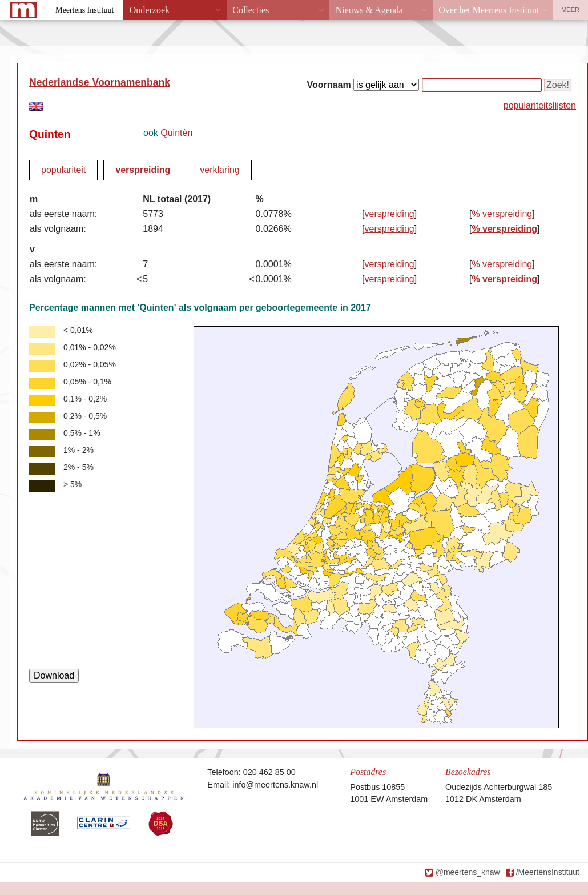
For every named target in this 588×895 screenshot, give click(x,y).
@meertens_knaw (468, 872)
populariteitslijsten (540, 105)
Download (54, 675)
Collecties (251, 10)
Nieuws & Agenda (369, 10)
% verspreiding (502, 214)
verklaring (220, 170)
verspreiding (143, 170)
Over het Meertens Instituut (489, 10)
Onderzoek (150, 10)
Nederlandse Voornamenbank (100, 82)
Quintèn (176, 133)
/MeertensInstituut (548, 872)
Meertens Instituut (84, 10)
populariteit (63, 170)
